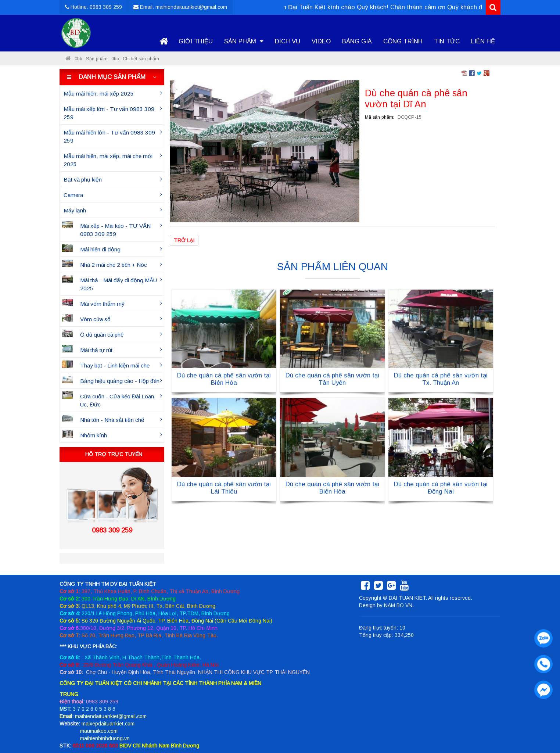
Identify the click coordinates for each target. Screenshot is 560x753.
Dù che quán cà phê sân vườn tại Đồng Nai (441, 488)
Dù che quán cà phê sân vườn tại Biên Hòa (224, 379)
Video (321, 41)
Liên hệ (483, 41)
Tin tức (447, 41)
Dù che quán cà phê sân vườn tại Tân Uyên (332, 379)
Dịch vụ (288, 41)
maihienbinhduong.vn (105, 738)
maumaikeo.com (99, 731)
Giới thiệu (196, 41)
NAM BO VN (398, 605)
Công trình (403, 41)
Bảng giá (357, 41)
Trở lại (184, 240)
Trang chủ (164, 42)
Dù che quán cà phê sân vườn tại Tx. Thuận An (441, 379)
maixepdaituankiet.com (108, 724)
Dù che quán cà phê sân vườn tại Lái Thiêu (224, 488)
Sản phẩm (244, 41)
